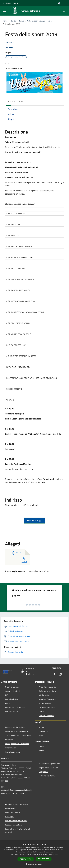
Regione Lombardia (11, 3)
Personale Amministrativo (15, 707)
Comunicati (43, 731)
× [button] (66, 843)
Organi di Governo (12, 687)
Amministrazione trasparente (17, 804)
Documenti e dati (12, 712)
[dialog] (34, 854)
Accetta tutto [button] (26, 859)
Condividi (11, 42)
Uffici (7, 695)
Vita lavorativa (44, 695)
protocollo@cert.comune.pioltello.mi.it (17, 790)
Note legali (9, 817)
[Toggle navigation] (5, 11)
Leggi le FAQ (44, 772)
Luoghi (41, 746)
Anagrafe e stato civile (47, 687)
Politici (8, 703)
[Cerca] (64, 11)
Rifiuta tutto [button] (44, 859)
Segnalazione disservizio (48, 768)
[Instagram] (60, 674)
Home (5, 21)
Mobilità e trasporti (46, 716)
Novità (13, 21)
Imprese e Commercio (47, 699)
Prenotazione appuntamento (50, 763)
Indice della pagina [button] (16, 102)
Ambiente (9, 740)
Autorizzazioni (11, 748)
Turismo (42, 712)
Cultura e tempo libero (47, 691)
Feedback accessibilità (14, 825)
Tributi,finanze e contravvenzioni (18, 735)
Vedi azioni (11, 47)
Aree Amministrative (13, 691)
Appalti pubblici (45, 703)
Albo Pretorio (10, 808)
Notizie (21, 21)
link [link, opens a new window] (56, 854)
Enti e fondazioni (12, 699)
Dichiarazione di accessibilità (16, 821)
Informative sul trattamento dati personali (18, 831)
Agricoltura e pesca (13, 752)
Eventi (41, 750)
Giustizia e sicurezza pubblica (17, 731)
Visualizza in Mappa (34, 521)
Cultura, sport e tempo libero (39, 21)
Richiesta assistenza (47, 776)
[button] (34, 864)
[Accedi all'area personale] (59, 3)
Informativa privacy (13, 812)
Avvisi (41, 736)
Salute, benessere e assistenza (17, 744)
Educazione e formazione (15, 727)
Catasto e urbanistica (47, 707)
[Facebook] (54, 674)
